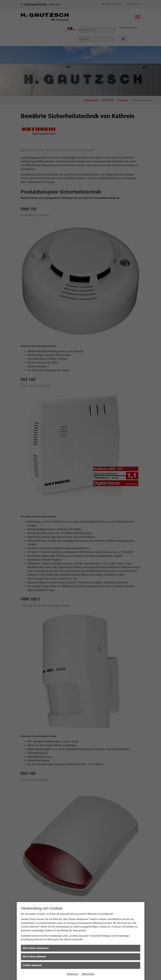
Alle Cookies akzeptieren (36, 948)
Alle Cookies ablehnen (34, 957)
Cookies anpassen (32, 965)
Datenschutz (88, 974)
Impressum (72, 974)
